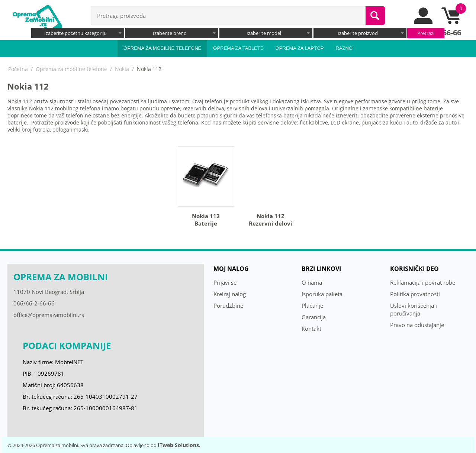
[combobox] (78, 33)
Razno (344, 48)
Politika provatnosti (415, 294)
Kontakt (311, 329)
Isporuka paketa (322, 294)
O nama (312, 282)
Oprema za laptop (300, 48)
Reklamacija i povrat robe (423, 282)
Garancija (314, 317)
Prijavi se (225, 282)
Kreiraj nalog (230, 294)
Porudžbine (228, 305)
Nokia (122, 69)
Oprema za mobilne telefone (162, 48)
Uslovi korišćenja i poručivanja (414, 309)
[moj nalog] (424, 22)
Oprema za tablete (238, 48)
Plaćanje (312, 305)
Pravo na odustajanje (417, 325)
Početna (18, 69)
